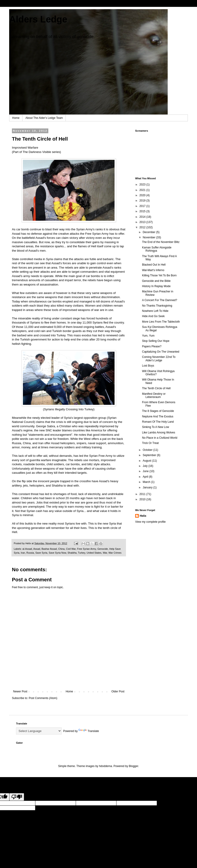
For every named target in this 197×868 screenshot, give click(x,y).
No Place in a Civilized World (160, 438)
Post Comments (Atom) (43, 698)
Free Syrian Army (86, 549)
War (105, 553)
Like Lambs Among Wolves (159, 433)
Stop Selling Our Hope (156, 341)
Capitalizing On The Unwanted (161, 352)
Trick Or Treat (150, 443)
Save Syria (41, 553)
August (147, 461)
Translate (89, 731)
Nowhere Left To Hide (155, 311)
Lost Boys (148, 366)
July (146, 466)
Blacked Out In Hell (154, 265)
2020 (143, 195)
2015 (143, 211)
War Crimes (115, 553)
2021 (143, 190)
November (149, 237)
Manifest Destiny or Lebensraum (154, 395)
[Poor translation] (17, 797)
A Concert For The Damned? (160, 300)
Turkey (82, 553)
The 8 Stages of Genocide (158, 411)
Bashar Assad (49, 549)
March (147, 482)
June (146, 471)
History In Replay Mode (156, 286)
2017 (143, 206)
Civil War (71, 549)
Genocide (103, 549)
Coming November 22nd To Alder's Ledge (159, 359)
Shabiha (72, 553)
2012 (143, 227)
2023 (143, 185)
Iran (23, 553)
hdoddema (105, 766)
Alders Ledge (38, 19)
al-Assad (27, 549)
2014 (143, 217)
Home (16, 118)
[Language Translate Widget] (39, 731)
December (149, 232)
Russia (30, 553)
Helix (143, 516)
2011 (143, 494)
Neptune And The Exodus (158, 416)
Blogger (133, 766)
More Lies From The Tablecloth (161, 322)
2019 (143, 201)
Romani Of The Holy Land (158, 422)
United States (94, 553)
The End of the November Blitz (161, 242)
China (61, 549)
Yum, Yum (148, 336)
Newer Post (20, 691)
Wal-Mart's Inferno (153, 270)
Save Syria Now (57, 553)
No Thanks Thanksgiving (157, 306)
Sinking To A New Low (156, 427)
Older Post (118, 691)
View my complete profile (150, 522)
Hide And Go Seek (153, 316)
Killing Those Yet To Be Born (159, 275)
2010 (143, 499)
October (148, 450)
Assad (37, 549)
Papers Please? (152, 346)
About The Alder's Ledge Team (44, 118)
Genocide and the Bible (156, 281)
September (150, 455)
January (148, 487)
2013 (143, 222)
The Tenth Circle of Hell (156, 388)
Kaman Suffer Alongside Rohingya (157, 249)
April (146, 477)
